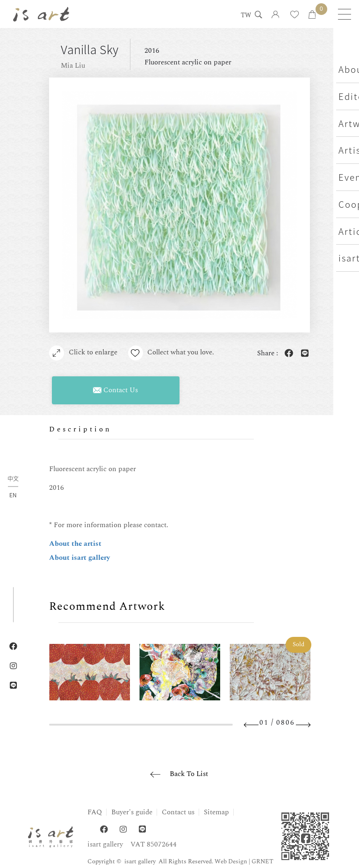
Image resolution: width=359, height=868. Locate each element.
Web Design (231, 861)
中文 (13, 479)
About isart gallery (79, 558)
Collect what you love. (172, 353)
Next (303, 725)
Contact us (178, 812)
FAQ (95, 812)
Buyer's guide (132, 812)
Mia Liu (73, 66)
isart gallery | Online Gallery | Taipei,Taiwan (42, 14)
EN (13, 495)
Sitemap (216, 812)
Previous (251, 725)
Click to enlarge (83, 353)
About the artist (75, 544)
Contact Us (115, 390)
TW (244, 16)
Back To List (189, 774)
